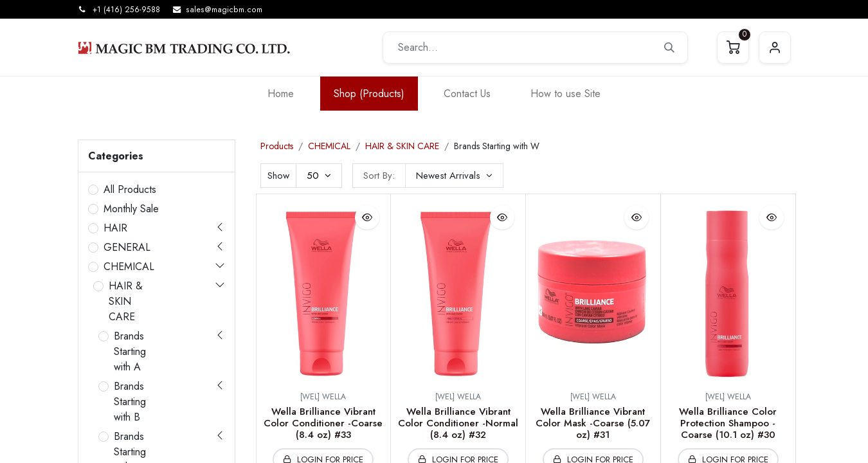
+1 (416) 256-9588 (126, 10)
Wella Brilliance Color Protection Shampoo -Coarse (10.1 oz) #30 (728, 423)
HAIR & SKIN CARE (126, 301)
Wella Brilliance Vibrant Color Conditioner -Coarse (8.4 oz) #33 (323, 423)
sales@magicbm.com (224, 10)
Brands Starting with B (130, 402)
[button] (454, 176)
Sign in (775, 48)
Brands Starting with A (130, 351)
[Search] (669, 48)
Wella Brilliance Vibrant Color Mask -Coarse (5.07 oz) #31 (593, 423)
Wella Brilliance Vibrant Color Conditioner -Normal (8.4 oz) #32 (458, 423)
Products (277, 146)
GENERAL (127, 247)
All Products (130, 189)
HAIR (115, 228)
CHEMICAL (129, 267)
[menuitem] (281, 94)
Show (278, 176)
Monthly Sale (131, 209)
